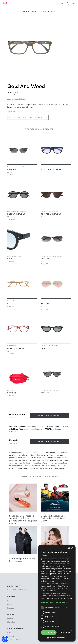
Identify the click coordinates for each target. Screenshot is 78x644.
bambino (11, 608)
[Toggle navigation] (73, 3)
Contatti (11, 636)
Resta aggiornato (49, 415)
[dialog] (57, 593)
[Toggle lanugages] (62, 4)
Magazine (11, 622)
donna (10, 601)
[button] (5, 639)
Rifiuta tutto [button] (65, 632)
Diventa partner (13, 640)
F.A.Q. (10, 632)
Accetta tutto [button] (49, 632)
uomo (10, 604)
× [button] (72, 548)
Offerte (10, 618)
